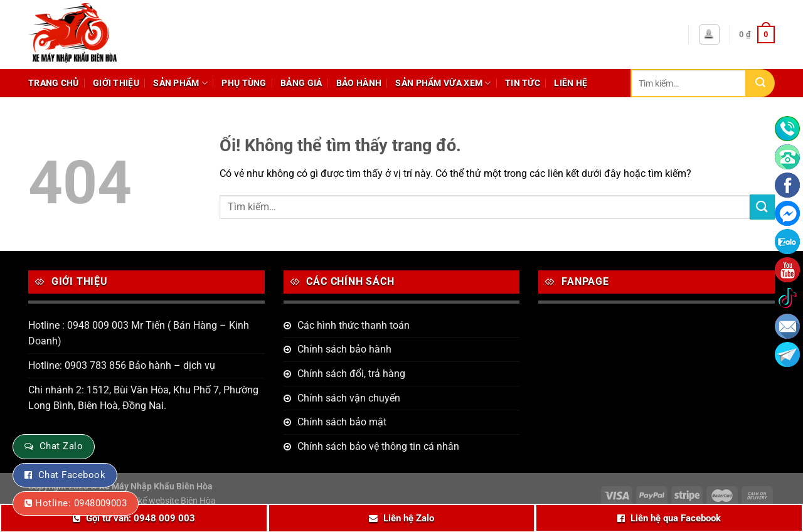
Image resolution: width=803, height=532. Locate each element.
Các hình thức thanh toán (354, 325)
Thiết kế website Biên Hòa (166, 501)
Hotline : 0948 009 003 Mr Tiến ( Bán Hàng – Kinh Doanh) (139, 333)
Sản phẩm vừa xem (443, 83)
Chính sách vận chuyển (349, 398)
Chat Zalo (61, 446)
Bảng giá (301, 83)
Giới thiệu (116, 83)
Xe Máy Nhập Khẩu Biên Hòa (156, 487)
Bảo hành (359, 83)
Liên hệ (571, 83)
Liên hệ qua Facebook (676, 518)
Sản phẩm (180, 83)
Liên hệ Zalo (409, 518)
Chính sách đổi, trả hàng (351, 374)
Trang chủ (54, 83)
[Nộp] (761, 83)
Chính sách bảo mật (342, 422)
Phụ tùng (244, 83)
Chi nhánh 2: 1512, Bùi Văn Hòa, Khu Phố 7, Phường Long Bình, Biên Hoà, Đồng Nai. (143, 398)
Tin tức (523, 83)
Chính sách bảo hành (344, 349)
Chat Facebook (72, 475)
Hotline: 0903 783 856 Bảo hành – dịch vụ (122, 365)
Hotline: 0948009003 (81, 503)
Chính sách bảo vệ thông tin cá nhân (378, 446)
